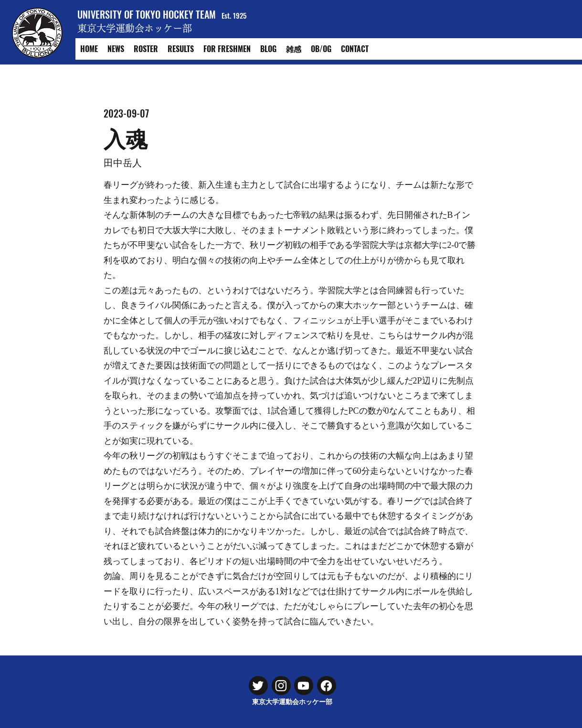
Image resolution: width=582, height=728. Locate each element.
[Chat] (258, 685)
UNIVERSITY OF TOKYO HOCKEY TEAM (147, 14)
